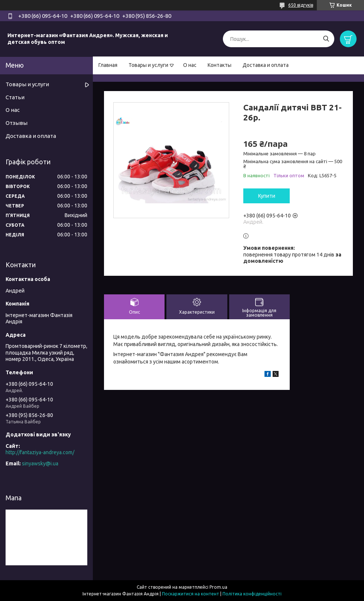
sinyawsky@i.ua (40, 463)
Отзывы (17, 123)
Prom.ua (218, 587)
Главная (108, 65)
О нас (190, 65)
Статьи (15, 97)
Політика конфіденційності (252, 594)
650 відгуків (301, 5)
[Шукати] (326, 39)
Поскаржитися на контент (191, 594)
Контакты (220, 65)
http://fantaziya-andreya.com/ (40, 452)
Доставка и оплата (266, 65)
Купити (267, 196)
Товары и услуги (148, 65)
